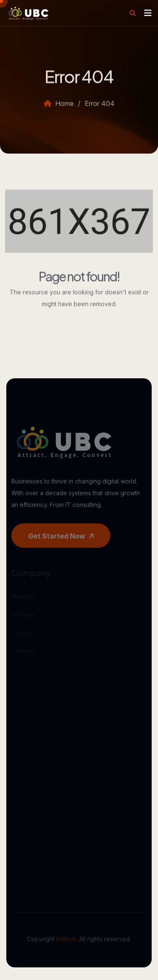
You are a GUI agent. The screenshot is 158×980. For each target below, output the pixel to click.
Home (59, 109)
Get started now (61, 542)
